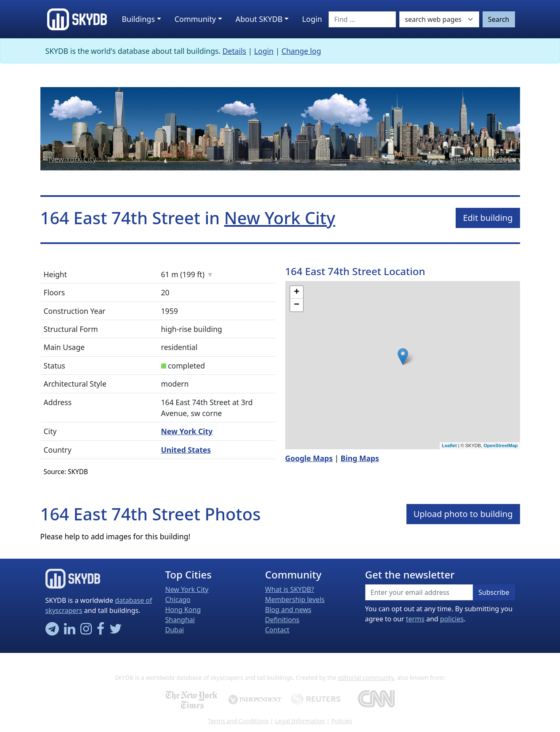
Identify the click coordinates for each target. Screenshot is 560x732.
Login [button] (312, 19)
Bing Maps (360, 458)
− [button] (296, 305)
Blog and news (288, 610)
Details (235, 51)
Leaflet (449, 446)
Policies (341, 721)
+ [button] (296, 292)
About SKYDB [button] (259, 19)
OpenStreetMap (500, 446)
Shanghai (180, 620)
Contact (277, 630)
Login (264, 51)
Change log (301, 51)
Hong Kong (183, 610)
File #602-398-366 (481, 159)
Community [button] (195, 19)
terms (415, 619)
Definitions (282, 620)
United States (186, 450)
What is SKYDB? (289, 589)
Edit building (488, 218)
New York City (73, 159)
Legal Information (300, 721)
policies (452, 619)
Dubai (175, 630)
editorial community (366, 678)
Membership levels (295, 599)
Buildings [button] (138, 19)
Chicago (178, 599)
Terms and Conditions (238, 721)
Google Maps (309, 458)
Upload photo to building (463, 514)
